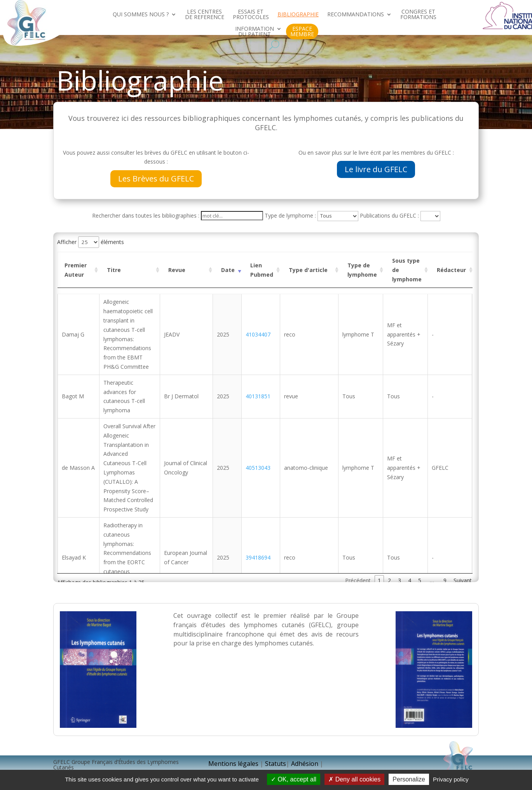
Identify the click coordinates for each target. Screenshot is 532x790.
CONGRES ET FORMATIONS (418, 15)
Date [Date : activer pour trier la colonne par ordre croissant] (228, 270)
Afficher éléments (91, 242)
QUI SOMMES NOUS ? (141, 15)
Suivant (463, 580)
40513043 (260, 468)
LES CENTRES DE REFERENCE (205, 15)
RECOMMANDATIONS (356, 15)
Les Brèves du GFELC (156, 179)
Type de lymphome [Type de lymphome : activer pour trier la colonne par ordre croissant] (362, 270)
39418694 (260, 557)
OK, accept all (294, 779)
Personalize (409, 779)
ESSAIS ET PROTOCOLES (251, 15)
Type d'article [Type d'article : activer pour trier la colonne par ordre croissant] (308, 270)
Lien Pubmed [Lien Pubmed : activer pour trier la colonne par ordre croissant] (262, 270)
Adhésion (305, 764)
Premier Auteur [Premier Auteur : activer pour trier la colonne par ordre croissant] (76, 270)
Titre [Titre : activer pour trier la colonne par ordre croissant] (114, 270)
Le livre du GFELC (376, 169)
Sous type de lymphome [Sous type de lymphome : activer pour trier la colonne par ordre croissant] (407, 270)
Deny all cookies (354, 779)
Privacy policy (451, 779)
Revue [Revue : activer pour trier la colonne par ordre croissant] (177, 270)
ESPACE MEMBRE (302, 31)
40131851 (260, 396)
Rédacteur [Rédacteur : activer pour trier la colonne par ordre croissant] (451, 270)
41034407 (260, 334)
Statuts (276, 764)
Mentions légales (233, 764)
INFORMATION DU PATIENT (255, 32)
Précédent (358, 580)
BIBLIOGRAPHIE (298, 15)
